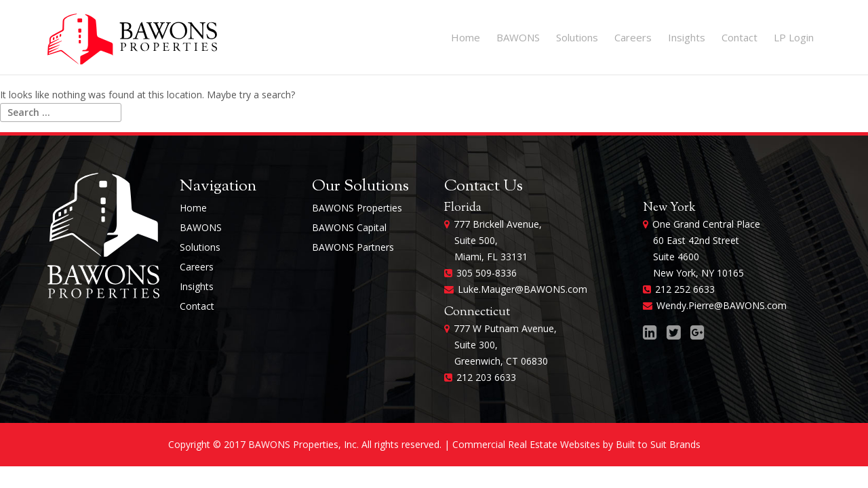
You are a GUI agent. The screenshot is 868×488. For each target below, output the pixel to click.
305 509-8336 (487, 273)
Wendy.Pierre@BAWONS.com (722, 305)
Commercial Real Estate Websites (526, 444)
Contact (739, 37)
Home (466, 37)
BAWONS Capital (349, 227)
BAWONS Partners (353, 247)
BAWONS (518, 37)
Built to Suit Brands (658, 444)
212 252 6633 (685, 289)
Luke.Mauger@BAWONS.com (522, 289)
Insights (687, 37)
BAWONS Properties (357, 208)
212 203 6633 (486, 377)
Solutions (577, 37)
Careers (633, 37)
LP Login (794, 37)
